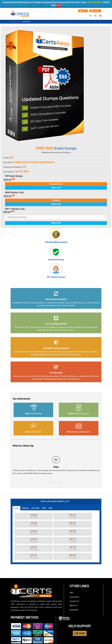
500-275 (53, 540)
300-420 (27, 524)
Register (95, 11)
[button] (50, 482)
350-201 (53, 516)
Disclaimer (74, 581)
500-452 (27, 532)
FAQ (71, 576)
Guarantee (74, 594)
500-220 (53, 524)
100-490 (79, 516)
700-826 (27, 516)
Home (13, 22)
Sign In (83, 11)
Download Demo (56, 184)
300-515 (53, 532)
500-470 (79, 532)
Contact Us (74, 585)
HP (19, 22)
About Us (74, 589)
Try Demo (56, 200)
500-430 (79, 524)
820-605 (79, 540)
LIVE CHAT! (80, 617)
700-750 (27, 540)
